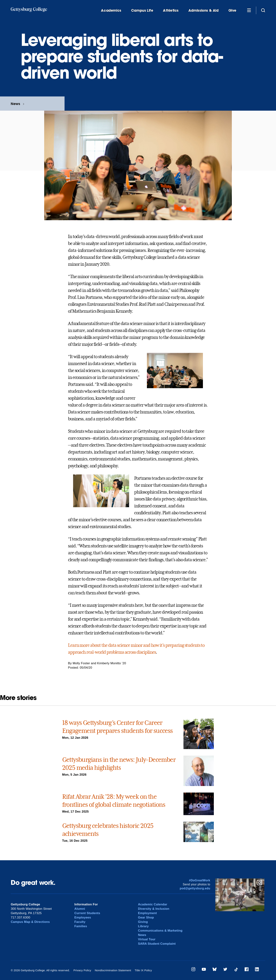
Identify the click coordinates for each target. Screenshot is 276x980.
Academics (111, 10)
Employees (83, 917)
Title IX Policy (143, 970)
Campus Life (142, 10)
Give (232, 10)
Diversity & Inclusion (154, 909)
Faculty (80, 922)
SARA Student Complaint (157, 944)
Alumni (80, 909)
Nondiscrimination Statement (113, 970)
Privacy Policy (82, 970)
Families (81, 926)
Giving (143, 922)
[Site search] (263, 10)
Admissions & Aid (203, 10)
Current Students (87, 913)
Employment (148, 913)
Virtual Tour (147, 939)
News (15, 104)
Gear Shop (146, 917)
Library (143, 926)
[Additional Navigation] (249, 10)
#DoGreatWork (200, 880)
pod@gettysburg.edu (195, 888)
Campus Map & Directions (30, 922)
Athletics (171, 10)
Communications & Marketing (160, 931)
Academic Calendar (153, 904)
